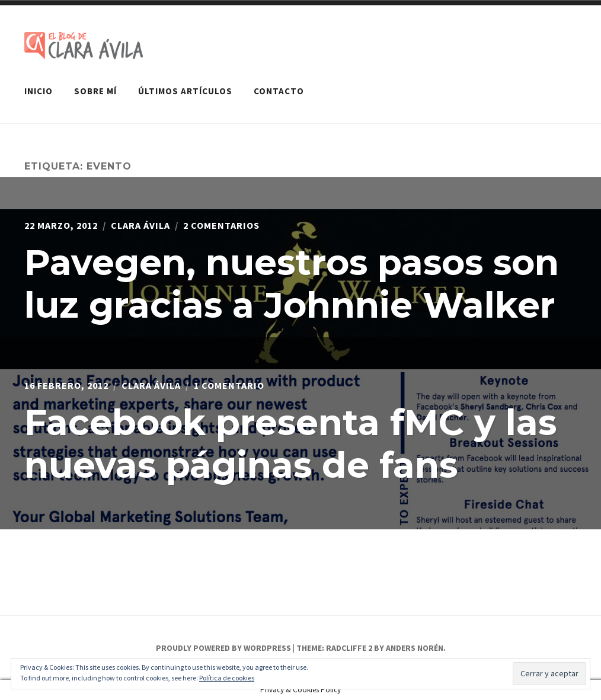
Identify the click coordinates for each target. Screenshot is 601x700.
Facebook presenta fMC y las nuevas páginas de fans (290, 444)
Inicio (39, 91)
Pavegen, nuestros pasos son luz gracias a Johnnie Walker (292, 284)
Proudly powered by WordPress (223, 648)
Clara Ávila (140, 225)
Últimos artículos (185, 91)
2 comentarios (221, 225)
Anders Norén (415, 648)
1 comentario (229, 385)
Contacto (279, 91)
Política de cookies (227, 678)
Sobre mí (95, 91)
